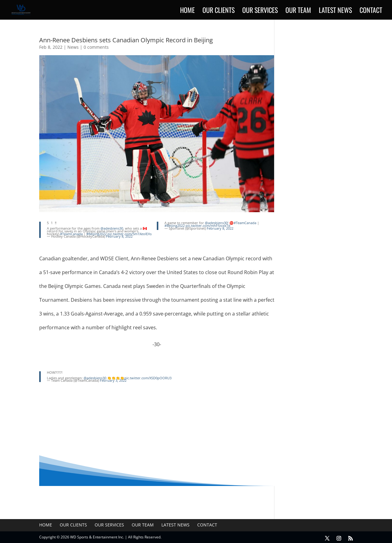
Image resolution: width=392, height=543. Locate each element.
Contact (371, 11)
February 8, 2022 (119, 236)
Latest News (335, 11)
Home (187, 11)
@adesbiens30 (112, 228)
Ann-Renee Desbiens (154, 258)
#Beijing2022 (96, 234)
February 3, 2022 (113, 380)
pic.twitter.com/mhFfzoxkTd (208, 226)
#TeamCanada (71, 234)
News (73, 47)
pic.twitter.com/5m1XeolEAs (130, 234)
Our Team (298, 11)
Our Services (260, 11)
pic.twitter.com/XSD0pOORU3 (148, 378)
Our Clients (219, 11)
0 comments (96, 47)
